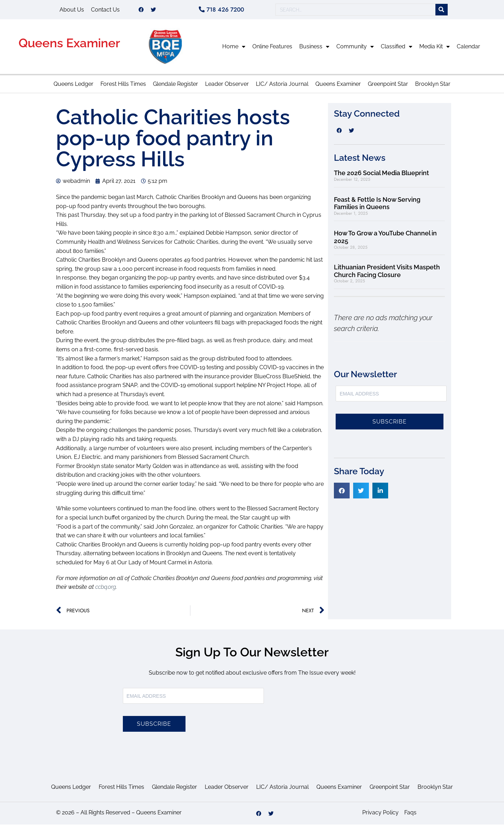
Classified (397, 49)
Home (234, 49)
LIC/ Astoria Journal (282, 86)
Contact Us (105, 11)
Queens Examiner (69, 45)
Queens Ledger (73, 86)
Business (314, 49)
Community (355, 49)
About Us (72, 11)
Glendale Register (176, 86)
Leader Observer (227, 86)
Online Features (272, 49)
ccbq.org (106, 589)
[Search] (442, 11)
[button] (342, 493)
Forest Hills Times (123, 86)
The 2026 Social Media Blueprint (381, 175)
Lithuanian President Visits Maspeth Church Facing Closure (387, 273)
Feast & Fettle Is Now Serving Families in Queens (377, 206)
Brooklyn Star (433, 86)
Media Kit (435, 49)
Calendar (468, 49)
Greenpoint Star (388, 86)
